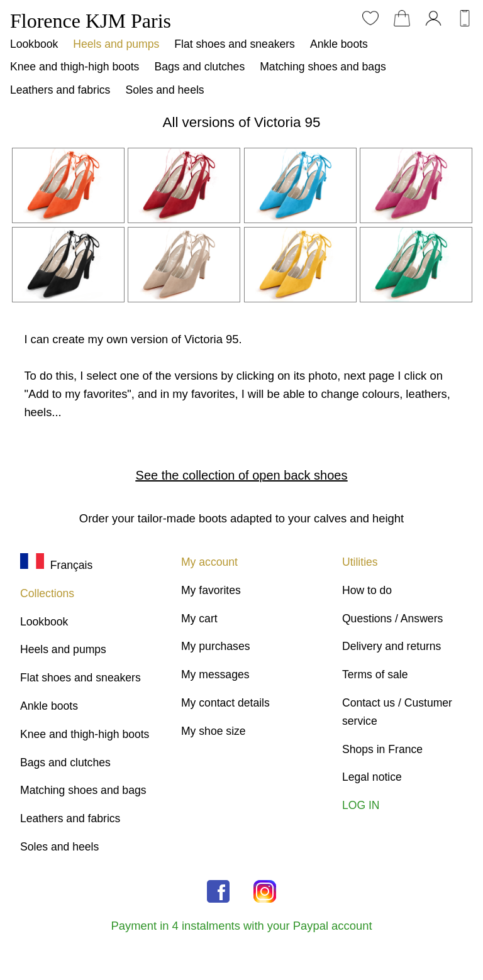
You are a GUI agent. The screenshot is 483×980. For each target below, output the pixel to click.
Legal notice (372, 777)
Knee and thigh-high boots (75, 67)
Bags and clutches (199, 67)
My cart (199, 619)
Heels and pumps (116, 44)
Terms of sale (375, 674)
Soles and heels (164, 90)
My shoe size (214, 731)
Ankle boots (339, 44)
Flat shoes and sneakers (235, 44)
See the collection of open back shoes (242, 475)
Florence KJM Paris (91, 21)
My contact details (225, 703)
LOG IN (361, 805)
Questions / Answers (392, 619)
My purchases (216, 646)
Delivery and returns (391, 646)
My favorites (211, 590)
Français (56, 565)
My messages (215, 674)
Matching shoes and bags (323, 67)
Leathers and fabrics (60, 90)
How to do (367, 590)
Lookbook (34, 44)
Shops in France (382, 749)
